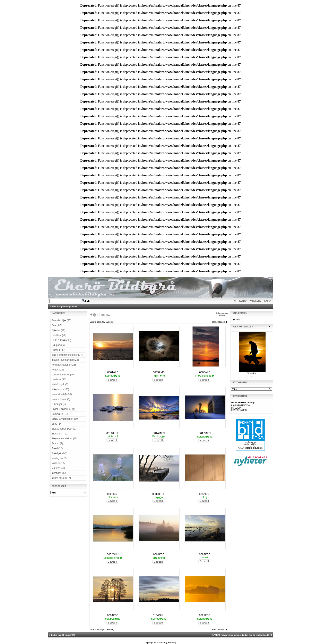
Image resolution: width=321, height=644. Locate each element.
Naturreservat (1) (61, 399)
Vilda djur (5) (59, 463)
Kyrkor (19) (58, 370)
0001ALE (113, 372)
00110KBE (113, 433)
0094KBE (113, 615)
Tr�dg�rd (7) (59, 453)
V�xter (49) (58, 468)
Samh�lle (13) (60, 414)
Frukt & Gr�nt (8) (61, 340)
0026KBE (113, 494)
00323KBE (159, 494)
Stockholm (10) (60, 434)
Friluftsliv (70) (59, 335)
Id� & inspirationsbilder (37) (67, 355)
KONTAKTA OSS (239, 410)
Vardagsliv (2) (59, 458)
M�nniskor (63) (60, 389)
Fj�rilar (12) (58, 330)
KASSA (268, 301)
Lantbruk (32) (59, 380)
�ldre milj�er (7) (61, 478)
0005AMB (159, 372)
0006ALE (205, 372)
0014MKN (159, 433)
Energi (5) (57, 325)
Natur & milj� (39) (62, 394)
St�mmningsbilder (68, 307)
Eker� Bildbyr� (169, 643)
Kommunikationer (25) (64, 365)
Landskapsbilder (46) (63, 375)
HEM (54, 307)
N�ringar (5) (59, 404)
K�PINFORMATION (241, 405)
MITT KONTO (240, 301)
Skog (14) (57, 424)
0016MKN (252, 373)
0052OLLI (113, 554)
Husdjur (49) (58, 350)
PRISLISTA (236, 408)
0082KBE (205, 554)
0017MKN (205, 433)
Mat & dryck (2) (60, 384)
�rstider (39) (59, 473)
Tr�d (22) (57, 448)
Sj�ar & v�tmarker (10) (65, 419)
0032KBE (205, 494)
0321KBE (205, 615)
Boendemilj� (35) (61, 320)
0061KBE (159, 554)
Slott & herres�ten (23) (64, 429)
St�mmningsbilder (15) (64, 439)
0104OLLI (159, 615)
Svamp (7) (57, 443)
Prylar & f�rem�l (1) (63, 409)
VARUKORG (255, 301)
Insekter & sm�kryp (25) (65, 360)
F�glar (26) (58, 345)
